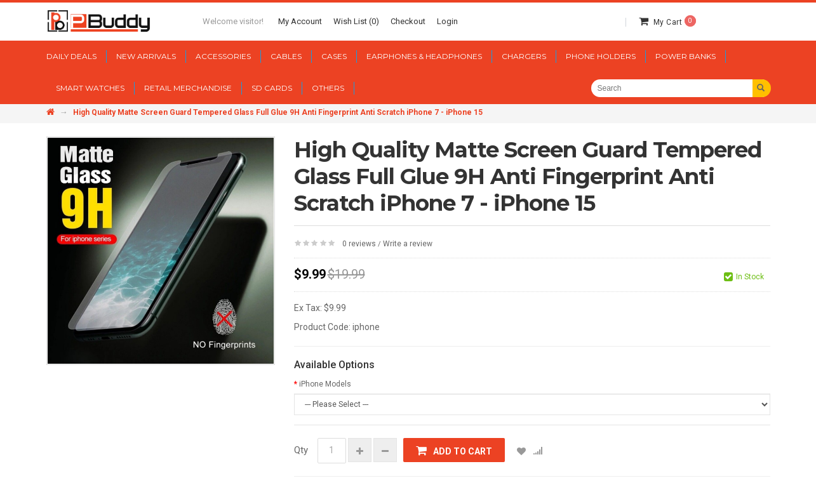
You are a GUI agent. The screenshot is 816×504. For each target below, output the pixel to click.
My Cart (675, 22)
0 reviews (359, 244)
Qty (301, 450)
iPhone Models (325, 384)
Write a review (408, 244)
